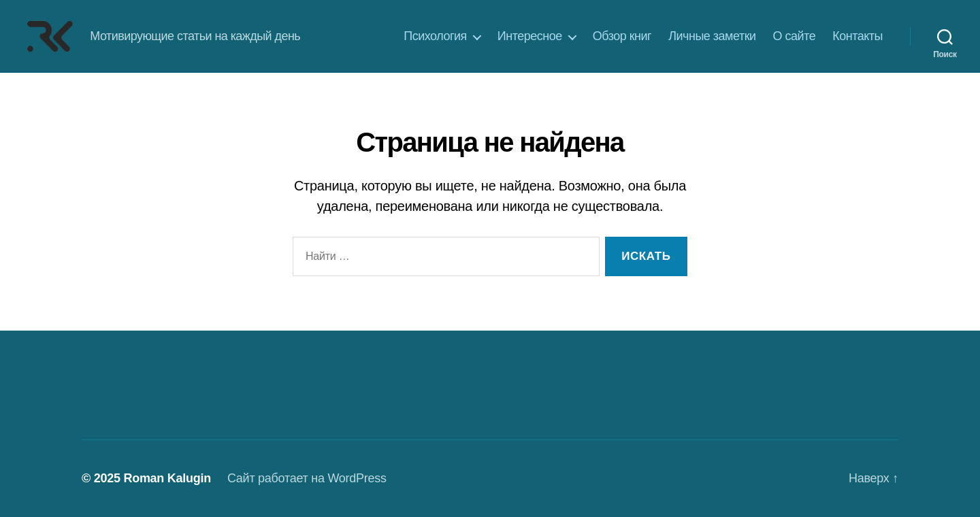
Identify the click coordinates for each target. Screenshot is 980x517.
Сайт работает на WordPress (307, 478)
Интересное (530, 36)
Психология (435, 36)
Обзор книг (622, 36)
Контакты (857, 36)
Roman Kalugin (167, 478)
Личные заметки (712, 36)
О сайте (795, 36)
